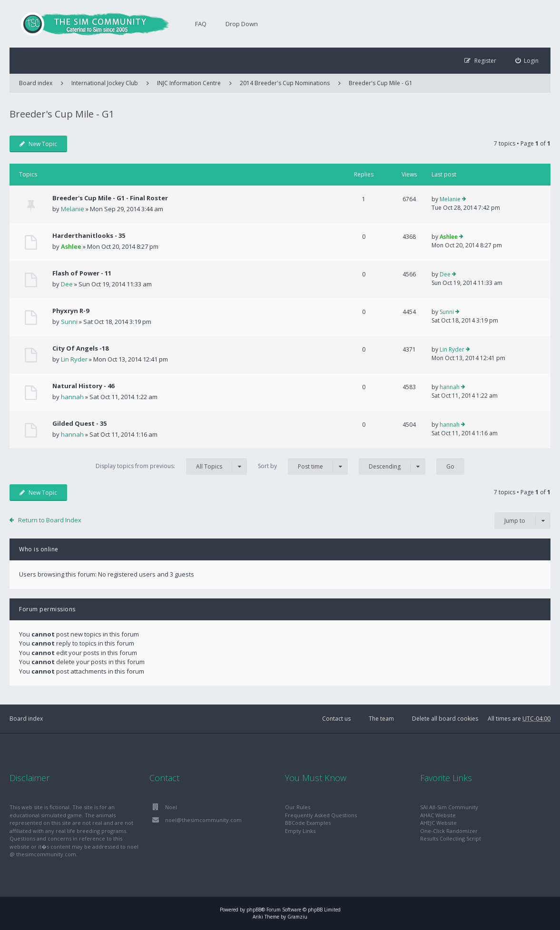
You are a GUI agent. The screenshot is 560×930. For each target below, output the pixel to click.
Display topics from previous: (171, 466)
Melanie (73, 209)
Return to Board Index (50, 520)
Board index (26, 719)
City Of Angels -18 (80, 348)
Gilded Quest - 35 (79, 423)
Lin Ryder (74, 359)
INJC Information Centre (189, 83)
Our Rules (298, 807)
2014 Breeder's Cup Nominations (285, 83)
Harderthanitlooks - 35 (89, 235)
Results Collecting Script (451, 838)
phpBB (254, 910)
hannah (72, 397)
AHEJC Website (438, 823)
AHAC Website (438, 815)
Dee (67, 284)
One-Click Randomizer (449, 831)
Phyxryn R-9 (71, 311)
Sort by (303, 466)
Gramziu (297, 917)
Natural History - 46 (83, 386)
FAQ (201, 24)
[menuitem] (527, 61)
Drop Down (242, 24)
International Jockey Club (105, 83)
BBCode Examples (308, 823)
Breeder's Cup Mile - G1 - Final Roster (110, 198)
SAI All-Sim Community (449, 807)
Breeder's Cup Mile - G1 (381, 83)
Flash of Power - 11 (82, 273)
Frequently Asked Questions (321, 815)
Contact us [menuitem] (336, 719)
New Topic (38, 144)
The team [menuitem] (381, 719)
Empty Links (300, 831)
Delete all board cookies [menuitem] (445, 719)
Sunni (69, 322)
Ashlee (71, 246)
